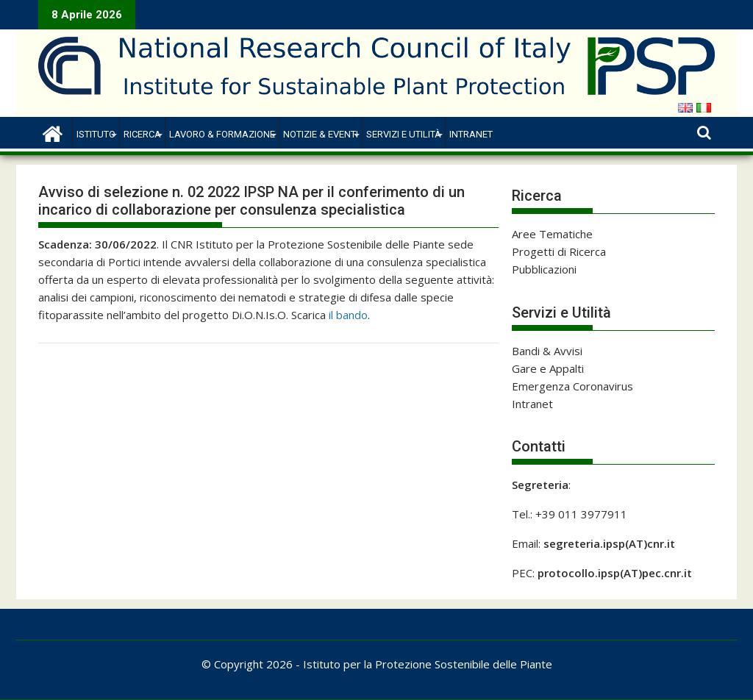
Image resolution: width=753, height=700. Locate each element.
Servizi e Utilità (404, 134)
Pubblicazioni (544, 269)
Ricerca (142, 134)
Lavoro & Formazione (222, 134)
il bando (348, 315)
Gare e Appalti (548, 368)
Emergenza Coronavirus (572, 386)
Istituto (96, 134)
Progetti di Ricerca (559, 251)
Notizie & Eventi (321, 134)
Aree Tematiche (552, 234)
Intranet (471, 134)
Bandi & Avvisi (547, 351)
